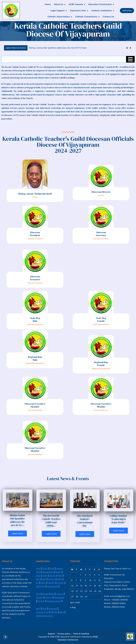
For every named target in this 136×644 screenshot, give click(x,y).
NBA (60, 576)
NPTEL (54, 612)
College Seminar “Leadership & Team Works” (119, 519)
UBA (62, 612)
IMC (38, 579)
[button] (130, 48)
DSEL (45, 569)
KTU (38, 594)
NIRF (45, 576)
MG (53, 594)
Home (48, 4)
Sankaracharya (54, 601)
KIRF (59, 579)
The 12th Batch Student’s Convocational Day (85, 521)
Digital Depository (44, 616)
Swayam (53, 609)
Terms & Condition (81, 634)
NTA (44, 609)
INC (44, 579)
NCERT (51, 583)
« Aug (73, 607)
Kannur (49, 598)
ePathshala (52, 586)
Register (127, 11)
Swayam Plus (42, 612)
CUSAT (39, 598)
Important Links (78, 11)
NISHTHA (40, 586)
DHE (52, 569)
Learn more (17, 533)
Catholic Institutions (102, 11)
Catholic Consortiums (86, 17)
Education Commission (100, 4)
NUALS (41, 601)
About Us (59, 4)
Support (51, 634)
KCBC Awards (76, 4)
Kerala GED (48, 572)
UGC (38, 576)
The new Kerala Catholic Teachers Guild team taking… (51, 521)
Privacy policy (64, 634)
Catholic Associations (59, 17)
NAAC (58, 572)
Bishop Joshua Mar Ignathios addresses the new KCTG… (17, 520)
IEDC (43, 583)
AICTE (53, 576)
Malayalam (59, 598)
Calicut (60, 594)
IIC (37, 583)
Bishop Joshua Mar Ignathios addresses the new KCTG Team (58, 48)
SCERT (60, 583)
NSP (38, 609)
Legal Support (57, 11)
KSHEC (51, 579)
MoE (38, 569)
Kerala (45, 594)
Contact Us (108, 17)
